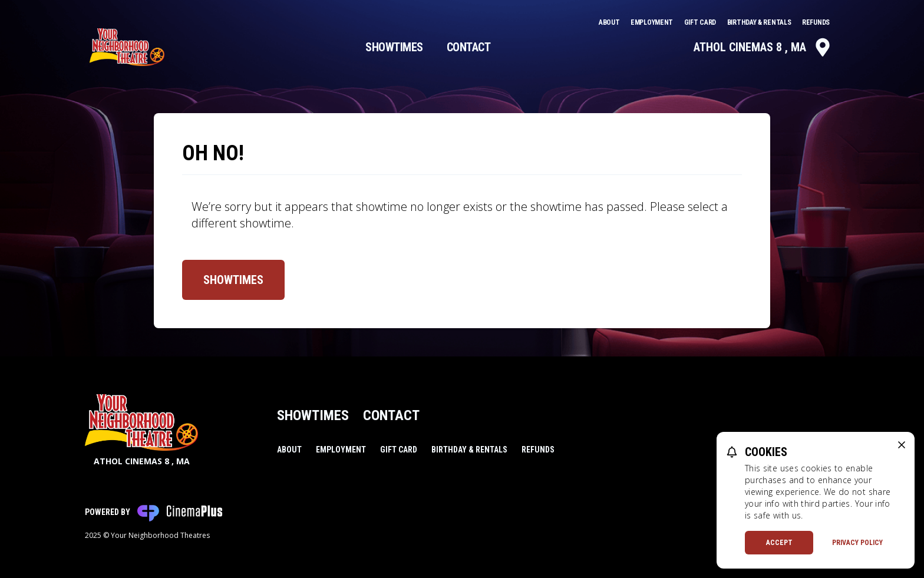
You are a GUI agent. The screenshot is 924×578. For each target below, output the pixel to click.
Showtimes (394, 47)
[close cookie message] (902, 445)
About (610, 22)
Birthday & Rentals (760, 22)
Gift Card (701, 22)
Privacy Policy (857, 543)
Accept (779, 543)
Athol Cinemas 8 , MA (763, 47)
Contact (469, 47)
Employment (653, 22)
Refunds (816, 22)
